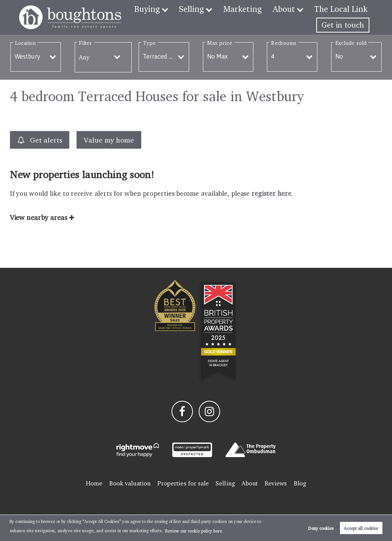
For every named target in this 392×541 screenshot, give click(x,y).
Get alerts (40, 140)
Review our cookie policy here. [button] (194, 531)
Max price (220, 43)
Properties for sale (183, 483)
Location (25, 43)
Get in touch (343, 25)
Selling (201, 9)
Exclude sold (351, 43)
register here (271, 193)
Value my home (109, 140)
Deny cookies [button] (321, 528)
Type (149, 43)
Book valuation (130, 483)
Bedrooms (284, 43)
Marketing (249, 9)
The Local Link (342, 9)
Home (94, 483)
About (288, 9)
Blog (300, 483)
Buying (159, 9)
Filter (85, 43)
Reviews (276, 483)
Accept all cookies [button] (361, 528)
